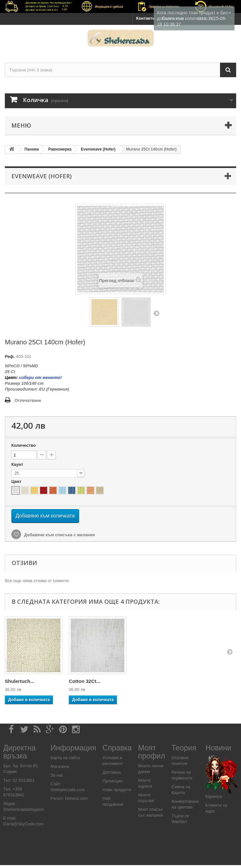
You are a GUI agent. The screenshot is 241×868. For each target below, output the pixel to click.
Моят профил (152, 752)
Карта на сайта (65, 758)
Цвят (17, 481)
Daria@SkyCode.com (23, 824)
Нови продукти (117, 790)
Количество (24, 445)
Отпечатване (28, 400)
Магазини (60, 766)
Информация (73, 748)
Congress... (82, 681)
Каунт (18, 464)
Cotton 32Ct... (213, 681)
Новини (218, 748)
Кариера (214, 796)
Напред (156, 313)
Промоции (112, 781)
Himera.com (76, 798)
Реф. (10, 356)
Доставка (111, 772)
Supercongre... (22, 681)
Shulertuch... (147, 681)
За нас (57, 775)
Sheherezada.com (68, 790)
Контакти (145, 18)
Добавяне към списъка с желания (59, 535)
